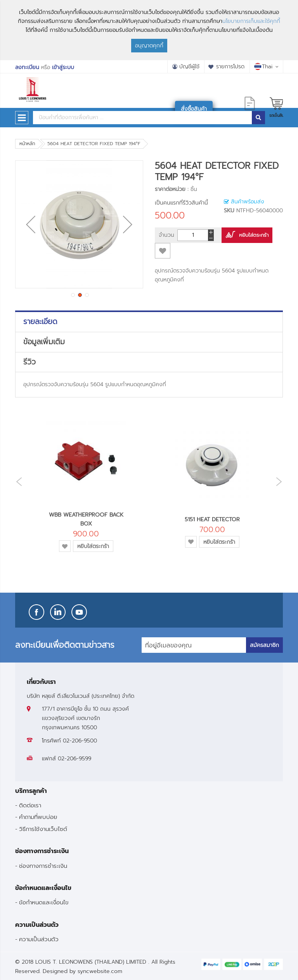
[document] (149, 30)
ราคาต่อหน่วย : (172, 189)
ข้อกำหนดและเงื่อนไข (44, 902)
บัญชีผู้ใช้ (189, 67)
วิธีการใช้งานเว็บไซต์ (43, 829)
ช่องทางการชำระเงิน (43, 866)
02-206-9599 (74, 759)
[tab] (149, 322)
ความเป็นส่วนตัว (39, 939)
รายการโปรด (230, 67)
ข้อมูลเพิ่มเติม (44, 342)
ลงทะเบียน (27, 67)
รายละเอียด (40, 322)
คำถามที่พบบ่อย (38, 817)
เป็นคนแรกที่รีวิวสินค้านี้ (181, 203)
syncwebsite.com (100, 971)
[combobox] (142, 118)
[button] (31, 224)
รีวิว (29, 362)
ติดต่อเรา (30, 805)
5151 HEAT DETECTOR (212, 519)
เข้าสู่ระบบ (63, 67)
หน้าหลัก (27, 144)
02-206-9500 (80, 741)
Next (281, 481)
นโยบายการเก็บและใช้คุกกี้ (251, 21)
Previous (17, 482)
